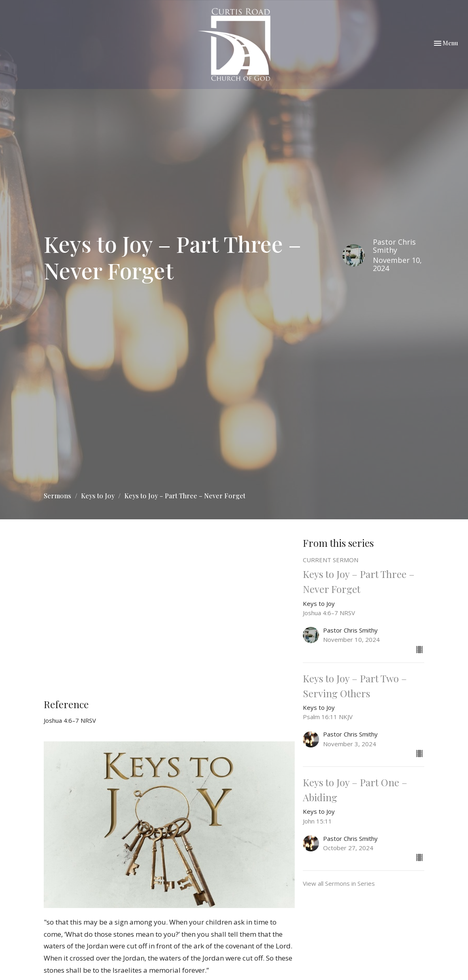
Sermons (57, 496)
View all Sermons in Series (339, 883)
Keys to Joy (98, 496)
